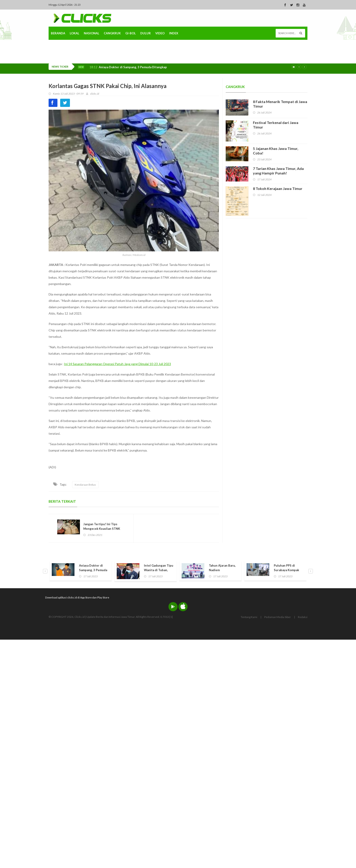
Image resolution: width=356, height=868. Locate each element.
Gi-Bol (131, 60)
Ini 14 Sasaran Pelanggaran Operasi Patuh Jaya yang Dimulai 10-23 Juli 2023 (117, 364)
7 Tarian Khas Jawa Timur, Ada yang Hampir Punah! (278, 171)
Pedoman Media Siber (278, 617)
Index (174, 60)
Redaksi (303, 617)
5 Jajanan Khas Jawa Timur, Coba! (276, 151)
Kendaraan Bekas (85, 485)
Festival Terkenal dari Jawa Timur (276, 125)
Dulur (146, 60)
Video (160, 60)
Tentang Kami (249, 617)
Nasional (91, 60)
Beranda (58, 60)
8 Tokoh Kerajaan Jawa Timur (278, 188)
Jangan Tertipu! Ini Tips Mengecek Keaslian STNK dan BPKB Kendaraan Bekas (103, 529)
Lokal (74, 60)
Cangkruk (112, 60)
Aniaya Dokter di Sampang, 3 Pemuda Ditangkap (133, 67)
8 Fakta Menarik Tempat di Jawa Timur (280, 104)
